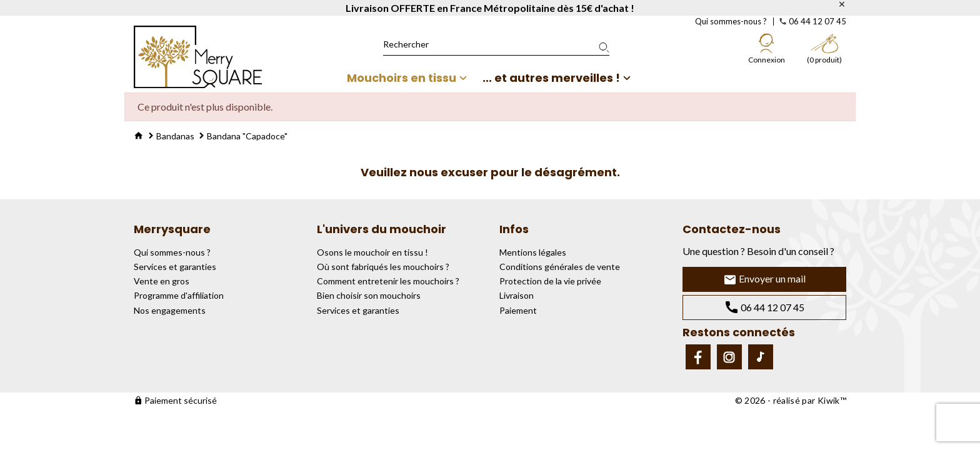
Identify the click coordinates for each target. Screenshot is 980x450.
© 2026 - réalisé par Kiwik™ (791, 400)
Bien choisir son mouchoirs (369, 295)
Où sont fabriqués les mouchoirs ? (383, 267)
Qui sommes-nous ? (731, 21)
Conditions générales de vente (560, 267)
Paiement (518, 310)
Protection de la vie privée (550, 281)
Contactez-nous (732, 229)
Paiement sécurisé (175, 400)
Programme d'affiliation (179, 295)
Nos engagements (170, 310)
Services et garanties (175, 267)
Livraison (517, 295)
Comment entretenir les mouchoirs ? (388, 281)
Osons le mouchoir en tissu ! (372, 252)
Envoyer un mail (764, 280)
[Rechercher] (496, 44)
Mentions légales (533, 252)
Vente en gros (162, 281)
